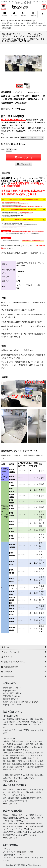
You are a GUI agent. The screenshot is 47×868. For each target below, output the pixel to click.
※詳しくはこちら (32, 702)
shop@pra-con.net (25, 852)
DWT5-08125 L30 (12, 600)
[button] (3, 7)
